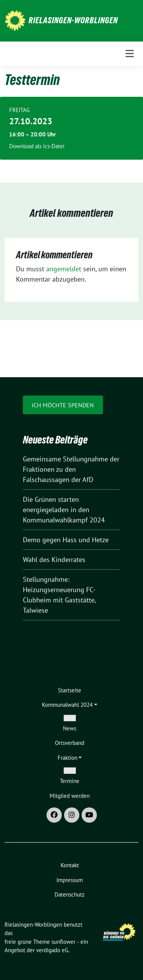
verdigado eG (52, 950)
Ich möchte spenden (63, 405)
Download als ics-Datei (37, 146)
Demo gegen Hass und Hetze (66, 540)
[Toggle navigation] (130, 54)
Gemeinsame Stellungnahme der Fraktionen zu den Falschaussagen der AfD (71, 469)
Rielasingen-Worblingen (73, 20)
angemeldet (64, 269)
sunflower (63, 942)
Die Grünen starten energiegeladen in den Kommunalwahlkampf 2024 (64, 510)
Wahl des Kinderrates (54, 560)
